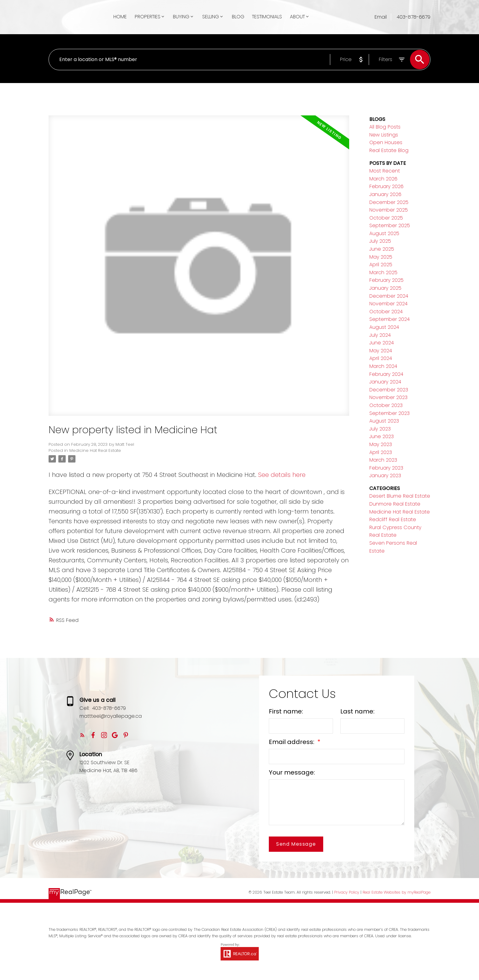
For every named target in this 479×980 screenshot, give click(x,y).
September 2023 (389, 413)
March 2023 (383, 460)
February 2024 (386, 374)
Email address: (292, 742)
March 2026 (383, 179)
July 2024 (380, 335)
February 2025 (386, 280)
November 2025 (389, 210)
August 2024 (384, 327)
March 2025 (383, 272)
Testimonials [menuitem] (267, 17)
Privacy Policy (347, 892)
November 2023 (388, 397)
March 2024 (383, 366)
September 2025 (390, 225)
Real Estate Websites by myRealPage (397, 892)
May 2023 (381, 444)
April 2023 (381, 452)
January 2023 (385, 475)
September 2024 (389, 319)
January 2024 (385, 382)
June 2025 (382, 249)
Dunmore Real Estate (395, 504)
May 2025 (381, 257)
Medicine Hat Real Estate (95, 450)
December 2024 (389, 296)
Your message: (292, 772)
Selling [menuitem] (211, 17)
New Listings (384, 135)
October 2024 (386, 312)
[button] (82, 735)
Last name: (357, 711)
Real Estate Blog (389, 150)
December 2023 (389, 390)
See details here (282, 475)
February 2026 (386, 186)
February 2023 (386, 468)
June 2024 (382, 343)
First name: (286, 711)
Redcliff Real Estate (393, 519)
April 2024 (381, 358)
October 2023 (386, 405)
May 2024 (381, 351)
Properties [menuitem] (148, 17)
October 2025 (386, 218)
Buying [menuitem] (181, 17)
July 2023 (380, 429)
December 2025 (389, 202)
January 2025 (385, 288)
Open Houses (386, 142)
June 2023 (382, 436)
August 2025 (384, 233)
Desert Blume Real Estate (400, 496)
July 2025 (380, 241)
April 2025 (381, 265)
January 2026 (385, 194)
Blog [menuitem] (238, 17)
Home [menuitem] (120, 17)
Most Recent (385, 171)
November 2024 (388, 304)
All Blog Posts (385, 127)
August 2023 (384, 421)
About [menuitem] (297, 17)
